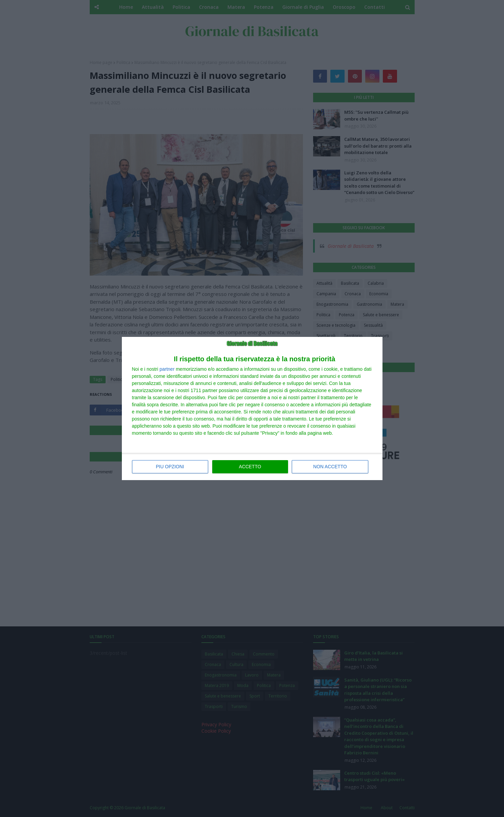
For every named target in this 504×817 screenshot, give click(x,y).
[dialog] (252, 409)
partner (167, 369)
